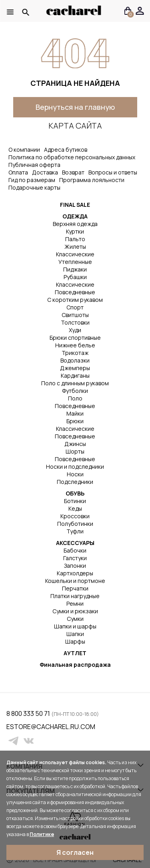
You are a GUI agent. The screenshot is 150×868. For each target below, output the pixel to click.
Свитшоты (75, 315)
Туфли (75, 531)
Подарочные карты (34, 187)
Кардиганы (75, 376)
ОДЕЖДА (75, 216)
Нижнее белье (75, 345)
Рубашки (75, 277)
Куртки (75, 231)
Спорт (75, 307)
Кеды (75, 508)
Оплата (18, 172)
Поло (75, 398)
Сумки (75, 619)
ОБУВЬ (75, 493)
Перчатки (75, 588)
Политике (42, 834)
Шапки (75, 634)
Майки (75, 413)
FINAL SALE (75, 205)
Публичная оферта (34, 165)
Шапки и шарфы (75, 626)
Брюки (75, 421)
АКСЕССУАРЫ (75, 543)
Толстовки (75, 322)
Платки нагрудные (75, 596)
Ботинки (75, 501)
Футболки (75, 391)
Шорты (75, 451)
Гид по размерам (32, 180)
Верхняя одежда (75, 224)
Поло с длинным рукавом (75, 383)
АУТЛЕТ (75, 653)
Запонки (75, 566)
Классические (75, 254)
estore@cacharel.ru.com (11, 727)
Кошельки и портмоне (75, 581)
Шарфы (75, 641)
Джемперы (75, 368)
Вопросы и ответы (113, 172)
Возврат (73, 172)
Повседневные (75, 292)
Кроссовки (75, 516)
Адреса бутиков (66, 150)
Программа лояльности (92, 180)
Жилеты (75, 247)
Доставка (45, 172)
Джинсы (75, 444)
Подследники (75, 482)
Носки (75, 474)
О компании (24, 150)
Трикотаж (75, 353)
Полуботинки (75, 524)
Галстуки (75, 558)
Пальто (75, 239)
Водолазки (75, 360)
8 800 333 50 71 (29, 713)
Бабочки (75, 550)
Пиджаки (75, 269)
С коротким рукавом (75, 300)
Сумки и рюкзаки (75, 611)
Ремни (75, 603)
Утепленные (75, 262)
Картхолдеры (75, 573)
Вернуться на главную (75, 107)
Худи (75, 330)
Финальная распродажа (75, 665)
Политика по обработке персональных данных (72, 157)
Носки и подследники (75, 467)
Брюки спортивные (75, 338)
